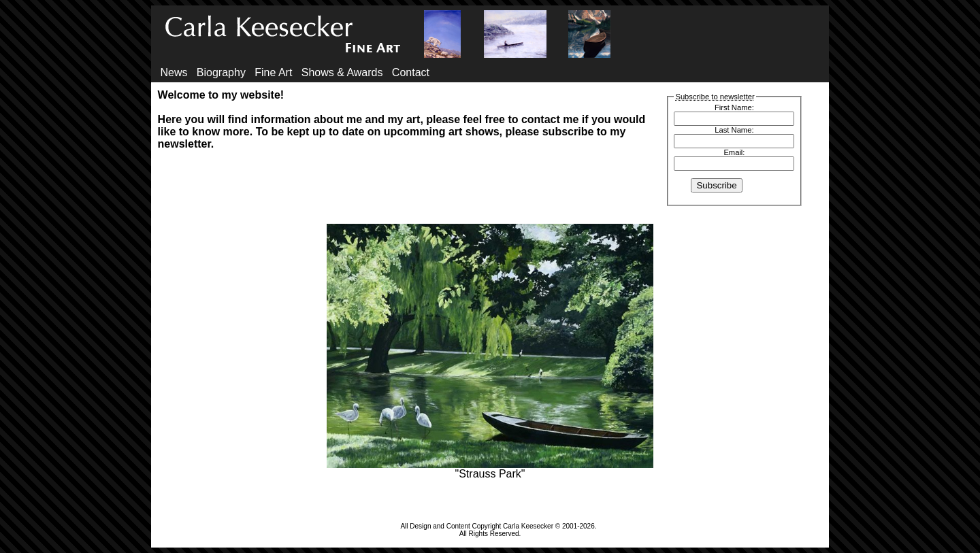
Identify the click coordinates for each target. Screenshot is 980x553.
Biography (221, 72)
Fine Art (273, 72)
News (174, 72)
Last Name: (734, 130)
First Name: (734, 107)
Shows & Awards (342, 72)
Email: (734, 152)
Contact (411, 72)
